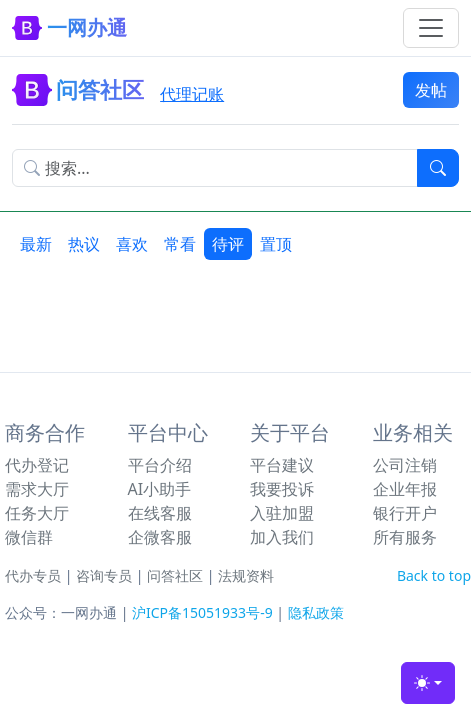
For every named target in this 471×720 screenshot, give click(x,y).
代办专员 (33, 575)
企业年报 (405, 489)
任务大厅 (37, 513)
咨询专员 (104, 575)
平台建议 (282, 465)
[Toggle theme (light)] (428, 683)
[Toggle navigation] (431, 28)
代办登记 (37, 465)
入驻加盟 (282, 513)
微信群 (29, 537)
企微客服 (160, 537)
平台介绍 (160, 465)
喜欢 (132, 244)
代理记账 (192, 94)
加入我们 (282, 537)
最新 (36, 244)
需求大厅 (37, 489)
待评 (228, 244)
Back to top (434, 575)
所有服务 (405, 537)
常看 (180, 244)
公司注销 (405, 465)
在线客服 (160, 513)
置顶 (276, 244)
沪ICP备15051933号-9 (202, 612)
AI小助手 (160, 489)
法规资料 (246, 575)
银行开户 (405, 513)
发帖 (431, 90)
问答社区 (175, 575)
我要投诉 (282, 489)
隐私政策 (316, 612)
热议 (84, 244)
